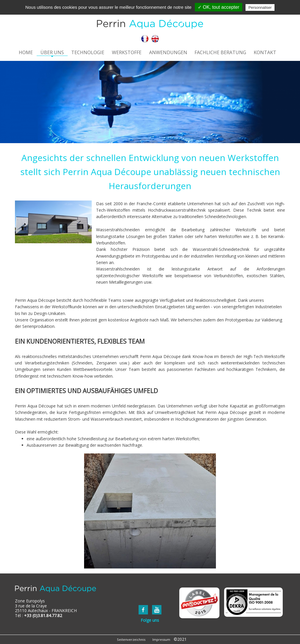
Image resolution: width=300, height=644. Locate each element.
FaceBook (143, 610)
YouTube (157, 610)
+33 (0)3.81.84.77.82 (43, 615)
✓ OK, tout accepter (219, 7)
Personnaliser (260, 7)
